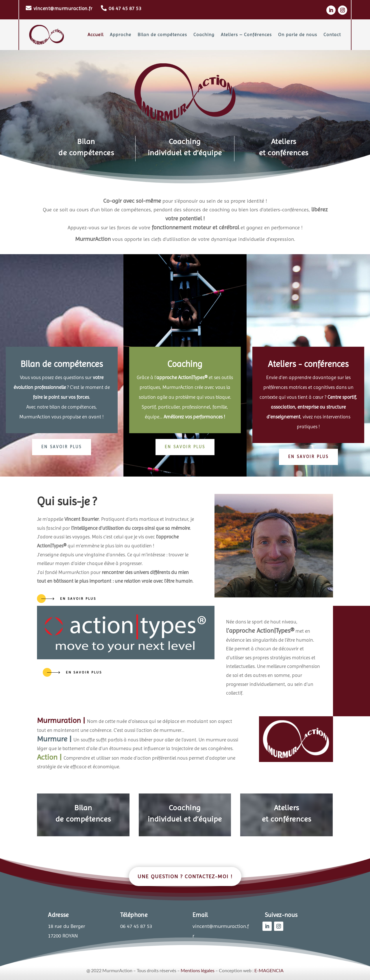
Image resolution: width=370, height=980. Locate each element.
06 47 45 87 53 (125, 8)
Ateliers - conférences (308, 364)
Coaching (204, 35)
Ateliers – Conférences (246, 35)
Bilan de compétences (162, 35)
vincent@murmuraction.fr (63, 8)
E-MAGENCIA (269, 970)
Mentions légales (198, 970)
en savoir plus (62, 447)
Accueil (96, 35)
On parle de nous (298, 35)
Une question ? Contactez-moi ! (185, 876)
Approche (121, 35)
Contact (332, 35)
